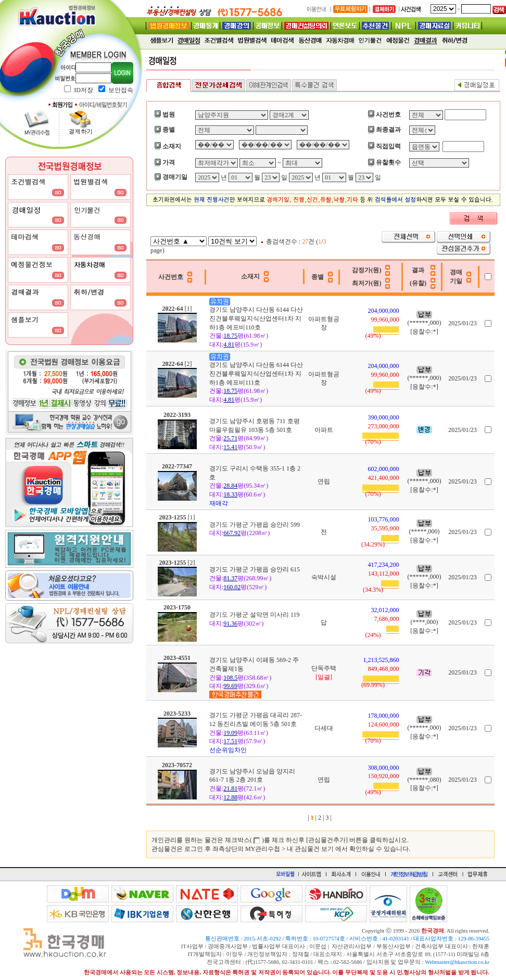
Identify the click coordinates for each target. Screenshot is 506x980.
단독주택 (324, 668)
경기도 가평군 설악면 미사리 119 (255, 615)
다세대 (324, 728)
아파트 (324, 430)
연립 (324, 481)
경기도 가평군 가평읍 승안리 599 (255, 525)
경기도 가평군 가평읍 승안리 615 (255, 569)
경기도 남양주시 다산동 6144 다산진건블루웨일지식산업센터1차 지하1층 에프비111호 (256, 374)
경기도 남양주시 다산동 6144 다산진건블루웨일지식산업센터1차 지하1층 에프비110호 (256, 319)
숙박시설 (324, 577)
